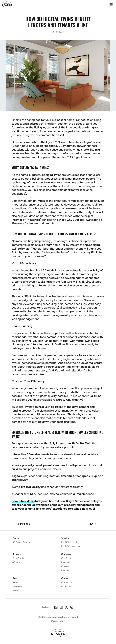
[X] (67, 607)
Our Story (66, 558)
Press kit (65, 570)
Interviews (18, 586)
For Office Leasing (70, 542)
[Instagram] (61, 607)
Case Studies (19, 558)
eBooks (16, 562)
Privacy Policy (58, 621)
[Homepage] (58, 633)
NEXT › (93, 524)
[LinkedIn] (56, 607)
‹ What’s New (23, 524)
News (15, 582)
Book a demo (68, 586)
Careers (65, 566)
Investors (66, 562)
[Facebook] (72, 607)
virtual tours (93, 282)
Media (15, 590)
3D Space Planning (22, 542)
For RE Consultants (71, 546)
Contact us (67, 582)
